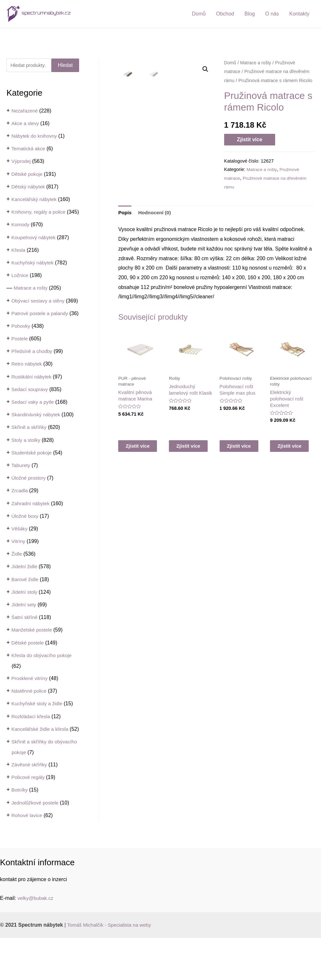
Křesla (19, 261)
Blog (250, 14)
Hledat (65, 65)
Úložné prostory (29, 510)
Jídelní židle (25, 598)
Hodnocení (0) (156, 213)
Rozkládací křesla (32, 748)
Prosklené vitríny (30, 710)
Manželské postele (33, 662)
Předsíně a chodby (33, 383)
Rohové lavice (28, 857)
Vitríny (19, 573)
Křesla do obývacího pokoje (43, 687)
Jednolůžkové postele (36, 845)
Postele (20, 370)
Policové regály (29, 820)
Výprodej (21, 162)
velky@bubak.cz (36, 940)
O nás (272, 14)
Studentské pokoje (33, 484)
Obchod (225, 14)
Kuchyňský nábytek (34, 274)
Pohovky (21, 358)
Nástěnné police (30, 723)
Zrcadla (20, 522)
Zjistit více (250, 139)
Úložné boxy (26, 548)
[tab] (125, 213)
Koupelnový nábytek (35, 248)
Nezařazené (25, 111)
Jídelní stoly (25, 624)
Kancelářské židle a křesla (41, 761)
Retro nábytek (27, 396)
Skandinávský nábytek (37, 446)
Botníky (20, 832)
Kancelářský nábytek (35, 200)
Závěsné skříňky (30, 807)
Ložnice (20, 286)
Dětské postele (28, 674)
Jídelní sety (24, 636)
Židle (17, 586)
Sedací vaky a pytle (34, 434)
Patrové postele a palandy (41, 335)
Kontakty (299, 14)
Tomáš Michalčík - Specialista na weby (111, 967)
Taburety (21, 497)
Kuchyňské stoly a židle (38, 735)
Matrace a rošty (32, 299)
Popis (125, 213)
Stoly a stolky (26, 472)
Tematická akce (29, 149)
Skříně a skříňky (30, 459)
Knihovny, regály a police (40, 213)
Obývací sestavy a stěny (39, 312)
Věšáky (20, 560)
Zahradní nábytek (31, 535)
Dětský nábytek (29, 187)
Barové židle (26, 611)
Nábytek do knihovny (35, 137)
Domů (199, 14)
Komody (21, 236)
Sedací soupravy (31, 421)
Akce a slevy (26, 124)
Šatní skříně (25, 649)
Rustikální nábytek (32, 408)
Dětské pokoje (28, 175)
